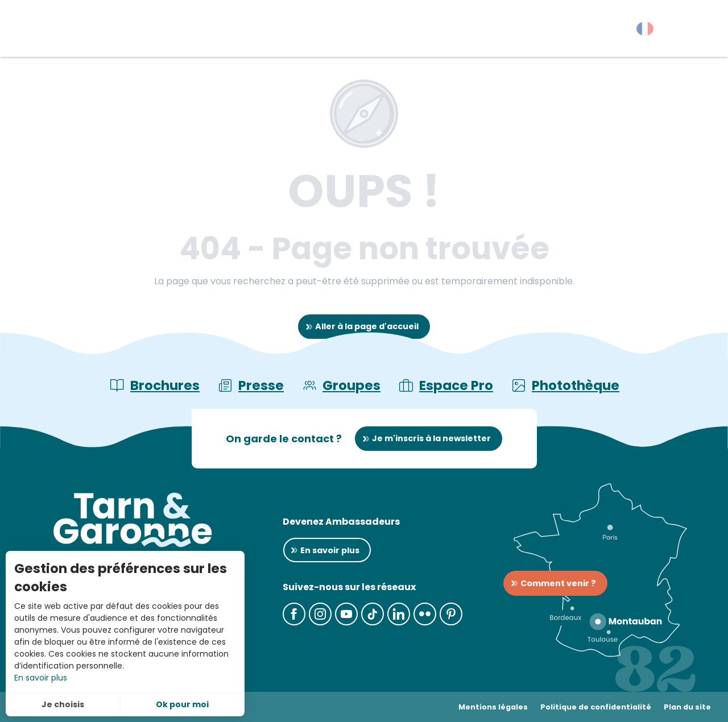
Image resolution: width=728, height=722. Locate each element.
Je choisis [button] (63, 704)
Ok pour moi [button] (182, 704)
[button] (699, 31)
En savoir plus (41, 678)
